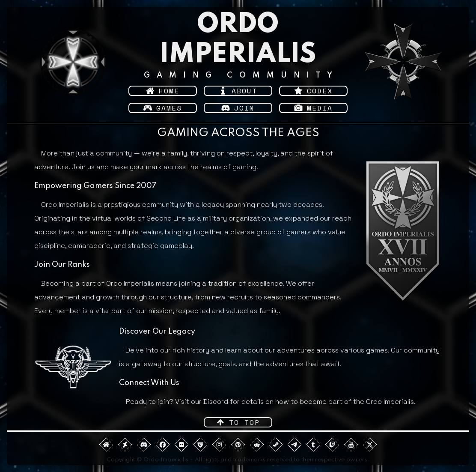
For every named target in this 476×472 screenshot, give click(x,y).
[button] (163, 91)
